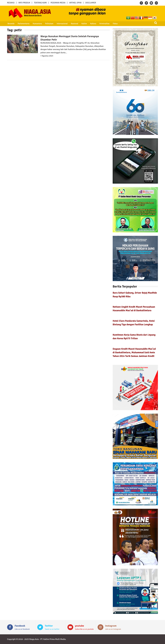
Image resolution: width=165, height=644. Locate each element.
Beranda (11, 24)
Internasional (62, 24)
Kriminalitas (104, 24)
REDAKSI (11, 3)
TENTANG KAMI (40, 3)
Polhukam (49, 24)
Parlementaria (24, 24)
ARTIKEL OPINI (75, 3)
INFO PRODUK (24, 3)
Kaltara (93, 24)
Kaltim (84, 24)
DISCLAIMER (91, 3)
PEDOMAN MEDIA (58, 3)
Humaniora (37, 24)
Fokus (115, 24)
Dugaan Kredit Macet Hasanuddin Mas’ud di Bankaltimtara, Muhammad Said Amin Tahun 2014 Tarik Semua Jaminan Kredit (134, 352)
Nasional (74, 24)
